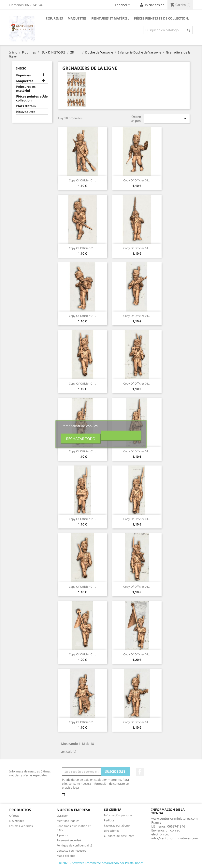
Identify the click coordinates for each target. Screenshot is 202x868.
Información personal (118, 815)
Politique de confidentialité (74, 845)
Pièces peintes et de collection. (161, 18)
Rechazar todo (81, 438)
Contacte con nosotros (71, 851)
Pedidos (109, 820)
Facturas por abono (117, 825)
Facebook (140, 772)
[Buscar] (168, 30)
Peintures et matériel (110, 18)
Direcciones (112, 831)
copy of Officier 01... (82, 180)
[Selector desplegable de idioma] (123, 5)
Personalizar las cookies (80, 426)
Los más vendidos (21, 826)
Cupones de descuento (119, 836)
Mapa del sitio (66, 856)
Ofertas (14, 816)
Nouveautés (26, 112)
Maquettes (77, 18)
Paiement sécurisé (69, 840)
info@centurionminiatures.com (175, 838)
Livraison (63, 816)
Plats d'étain (26, 106)
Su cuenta (113, 810)
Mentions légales (68, 821)
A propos (63, 835)
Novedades (17, 821)
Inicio (21, 68)
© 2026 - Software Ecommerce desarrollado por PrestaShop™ (101, 863)
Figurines (54, 18)
